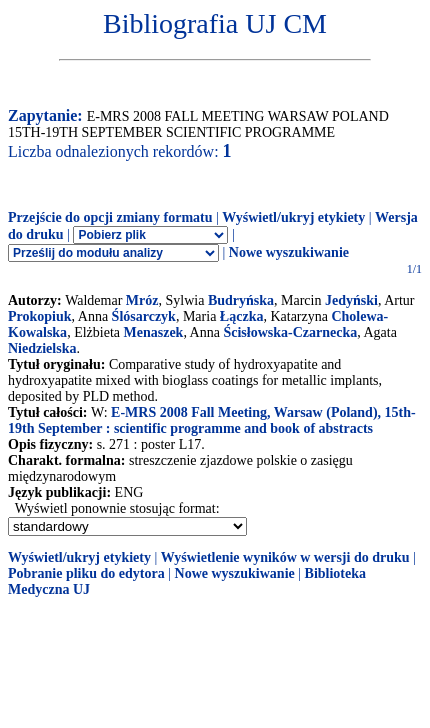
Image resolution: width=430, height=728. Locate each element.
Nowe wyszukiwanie (289, 252)
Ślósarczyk (144, 316)
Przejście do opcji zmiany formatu (110, 217)
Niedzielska (42, 348)
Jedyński (351, 300)
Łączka (242, 316)
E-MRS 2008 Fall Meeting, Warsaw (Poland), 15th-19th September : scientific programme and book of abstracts (212, 420)
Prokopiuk (40, 316)
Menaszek (154, 332)
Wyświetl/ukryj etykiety (293, 217)
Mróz (142, 300)
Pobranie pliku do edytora (86, 573)
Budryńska (241, 300)
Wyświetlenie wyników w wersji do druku (285, 557)
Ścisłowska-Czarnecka (290, 332)
